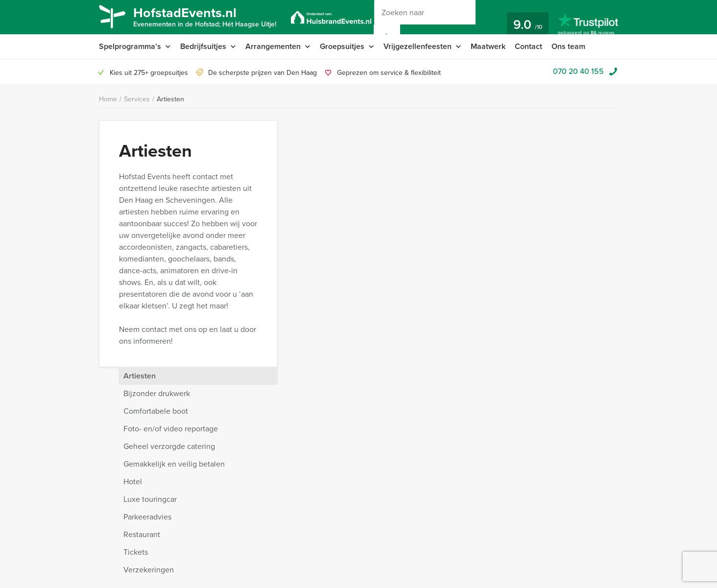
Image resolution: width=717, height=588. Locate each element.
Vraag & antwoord (230, 504)
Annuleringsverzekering (135, 504)
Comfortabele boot (496, 164)
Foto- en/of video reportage (511, 182)
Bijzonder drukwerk (497, 147)
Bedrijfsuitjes (203, 46)
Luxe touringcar (490, 252)
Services (137, 99)
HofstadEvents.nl (205, 16)
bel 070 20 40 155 (535, 410)
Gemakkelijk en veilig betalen (514, 217)
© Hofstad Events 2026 (446, 487)
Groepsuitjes (342, 46)
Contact (528, 46)
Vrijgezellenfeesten (418, 46)
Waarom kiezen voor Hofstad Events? (155, 432)
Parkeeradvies (488, 270)
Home (108, 99)
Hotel (473, 235)
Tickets (476, 305)
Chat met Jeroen (438, 410)
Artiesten (170, 99)
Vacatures (218, 539)
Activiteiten (116, 539)
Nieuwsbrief (221, 515)
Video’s (110, 562)
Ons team (568, 46)
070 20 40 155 (578, 71)
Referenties (220, 527)
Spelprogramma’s (130, 46)
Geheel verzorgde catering (510, 200)
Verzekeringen (489, 323)
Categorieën (118, 515)
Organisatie (116, 527)
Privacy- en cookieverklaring (142, 492)
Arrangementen (273, 46)
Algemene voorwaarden (239, 492)
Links (211, 562)
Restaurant (482, 288)
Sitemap (215, 551)
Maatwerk (488, 46)
